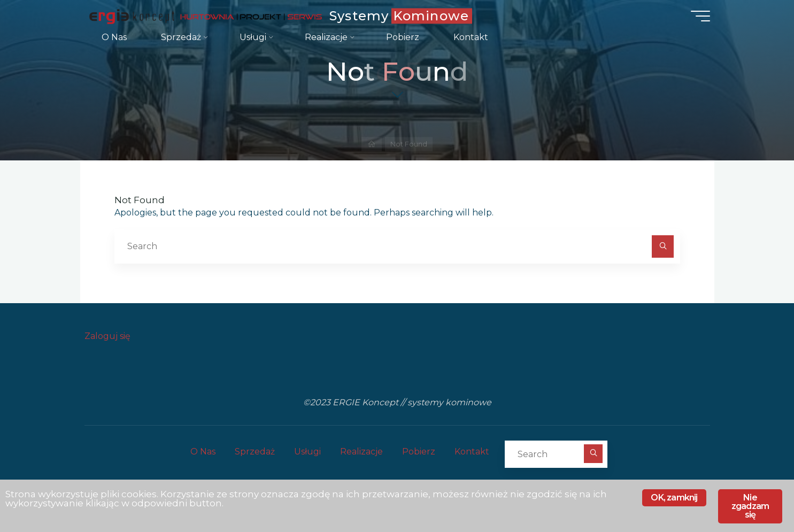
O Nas (203, 452)
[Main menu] (700, 16)
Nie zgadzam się (750, 506)
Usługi (307, 452)
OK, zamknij (674, 498)
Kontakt (472, 452)
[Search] (663, 246)
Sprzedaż (255, 452)
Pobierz (419, 452)
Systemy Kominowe (399, 16)
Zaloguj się (107, 336)
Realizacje (361, 452)
